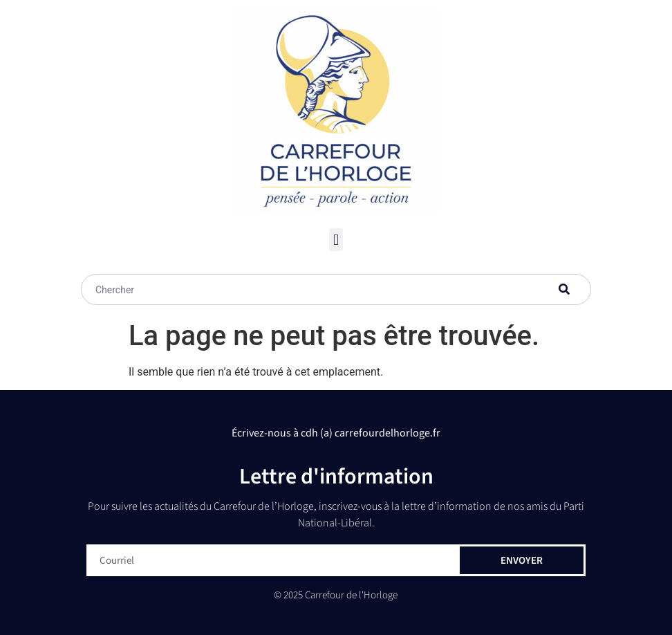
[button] (336, 240)
